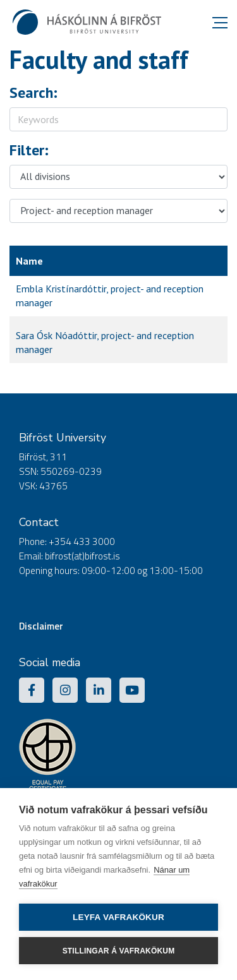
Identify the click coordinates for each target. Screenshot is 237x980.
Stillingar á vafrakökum (119, 951)
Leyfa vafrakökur (118, 917)
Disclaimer (41, 626)
